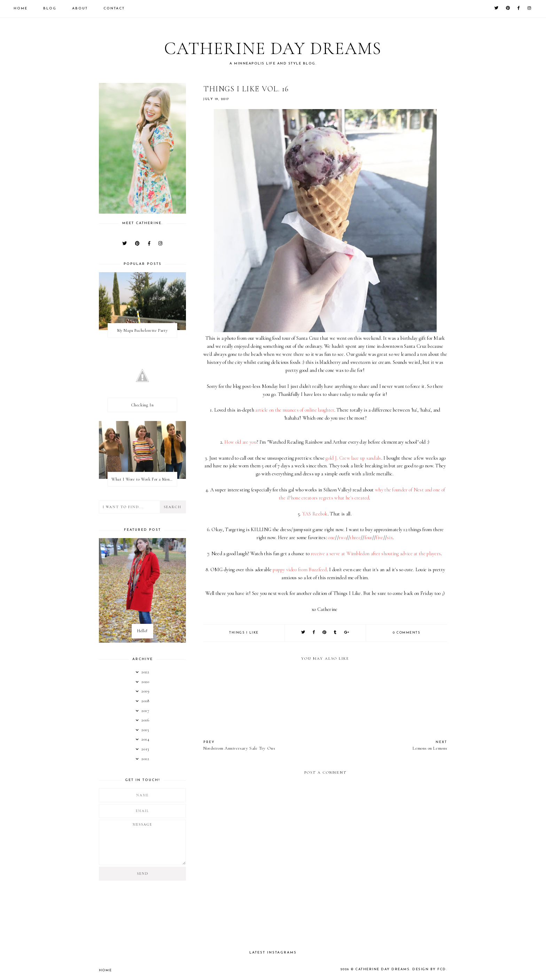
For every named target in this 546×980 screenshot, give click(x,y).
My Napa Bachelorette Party (143, 330)
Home (21, 9)
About (80, 9)
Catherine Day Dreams (273, 47)
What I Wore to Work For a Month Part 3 (144, 479)
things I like (244, 633)
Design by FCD (430, 969)
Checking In (143, 405)
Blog (50, 9)
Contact (114, 9)
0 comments (406, 633)
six (390, 538)
